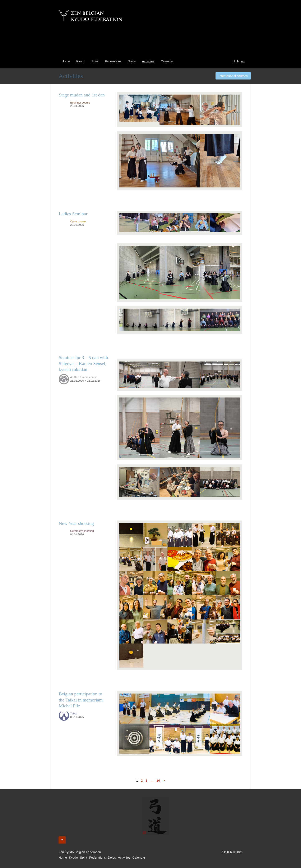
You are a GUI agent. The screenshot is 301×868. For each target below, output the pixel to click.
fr (238, 61)
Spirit (95, 61)
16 (158, 780)
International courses (233, 76)
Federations (113, 61)
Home (66, 61)
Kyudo (81, 61)
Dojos (132, 61)
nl (234, 61)
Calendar (167, 61)
